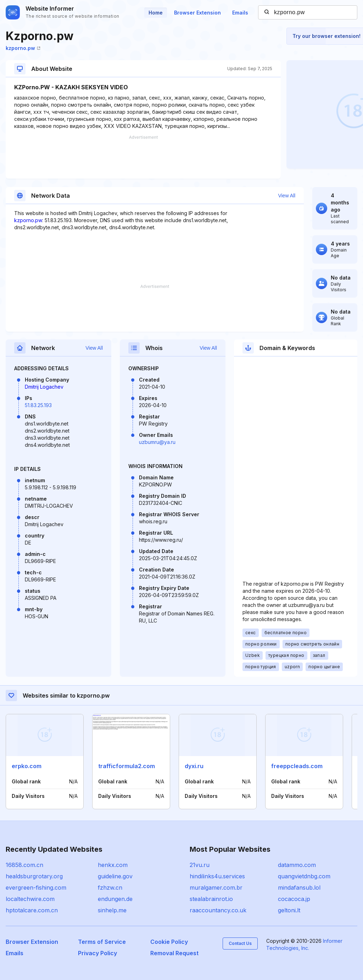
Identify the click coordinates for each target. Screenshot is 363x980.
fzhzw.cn (110, 888)
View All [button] (287, 196)
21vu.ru (200, 865)
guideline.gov (115, 876)
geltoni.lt (289, 910)
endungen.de (115, 899)
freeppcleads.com (297, 766)
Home (156, 13)
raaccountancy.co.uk (218, 910)
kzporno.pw (23, 48)
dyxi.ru (194, 766)
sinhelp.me (112, 910)
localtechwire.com (30, 899)
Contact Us (240, 943)
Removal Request (174, 953)
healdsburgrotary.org (34, 876)
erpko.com (27, 766)
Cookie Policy (169, 942)
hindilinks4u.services (217, 876)
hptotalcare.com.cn (32, 910)
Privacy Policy (97, 953)
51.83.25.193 (38, 405)
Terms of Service (102, 942)
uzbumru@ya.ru (157, 442)
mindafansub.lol (299, 888)
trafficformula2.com (127, 766)
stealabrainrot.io (211, 899)
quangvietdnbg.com (304, 876)
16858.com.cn (24, 865)
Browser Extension (197, 13)
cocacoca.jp (294, 899)
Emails (240, 13)
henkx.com (113, 865)
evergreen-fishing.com (36, 888)
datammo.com (297, 865)
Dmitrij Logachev (44, 387)
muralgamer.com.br (216, 888)
